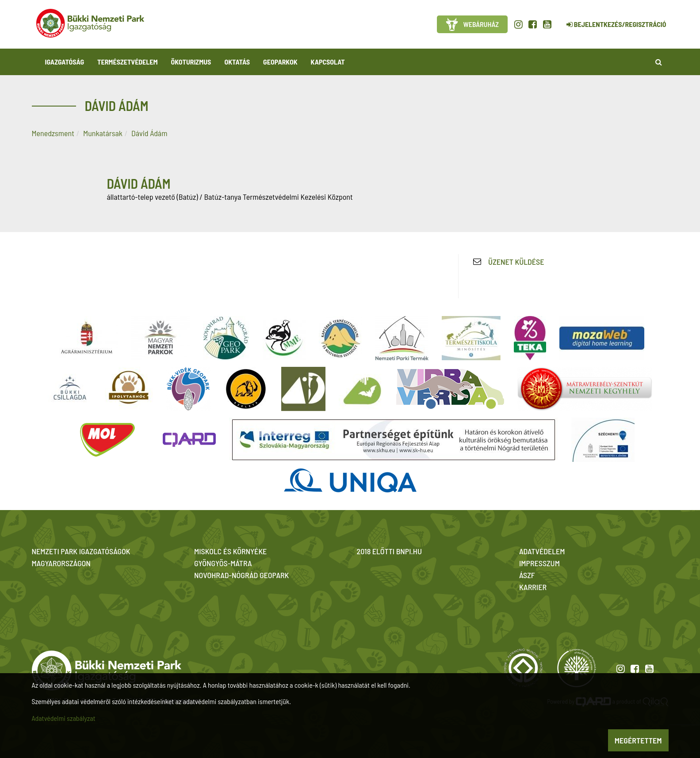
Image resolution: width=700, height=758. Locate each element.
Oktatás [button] (237, 62)
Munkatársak (103, 133)
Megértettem (638, 740)
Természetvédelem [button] (127, 62)
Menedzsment (53, 133)
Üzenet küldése (516, 262)
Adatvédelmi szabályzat (64, 718)
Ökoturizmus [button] (191, 62)
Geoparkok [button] (280, 62)
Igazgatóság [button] (65, 62)
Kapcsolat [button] (328, 62)
